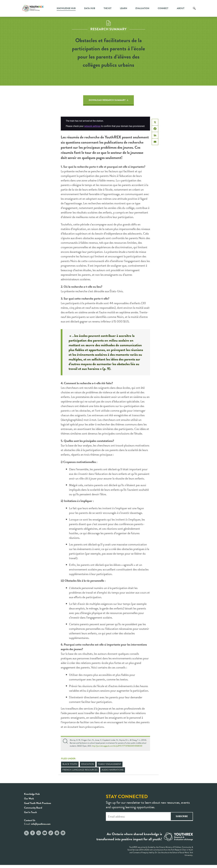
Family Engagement (110, 764)
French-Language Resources (80, 770)
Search (194, 10)
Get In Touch (30, 812)
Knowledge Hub (66, 8)
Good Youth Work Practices (38, 803)
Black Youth (70, 764)
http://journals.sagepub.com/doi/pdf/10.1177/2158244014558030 (117, 746)
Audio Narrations (113, 770)
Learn (124, 8)
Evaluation (142, 8)
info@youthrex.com (41, 824)
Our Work (29, 798)
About (181, 8)
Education (88, 764)
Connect (163, 8)
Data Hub (90, 8)
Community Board (33, 808)
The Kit (108, 8)
